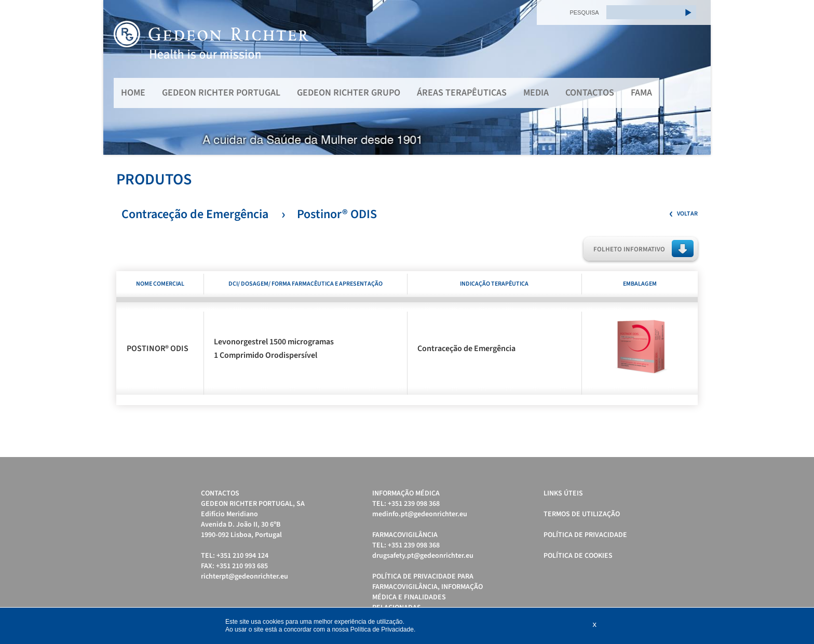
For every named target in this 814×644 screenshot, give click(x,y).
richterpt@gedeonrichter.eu (245, 576)
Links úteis (563, 493)
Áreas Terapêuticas (462, 93)
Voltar (687, 214)
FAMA (641, 93)
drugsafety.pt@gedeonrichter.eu (423, 556)
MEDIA (536, 93)
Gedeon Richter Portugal (221, 93)
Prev (117, 77)
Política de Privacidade (585, 535)
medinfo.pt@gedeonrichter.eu (420, 514)
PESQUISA (584, 12)
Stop (706, 167)
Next (697, 77)
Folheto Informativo (629, 249)
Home (133, 93)
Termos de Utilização (582, 514)
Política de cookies (578, 556)
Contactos (590, 93)
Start (698, 167)
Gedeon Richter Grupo (349, 93)
